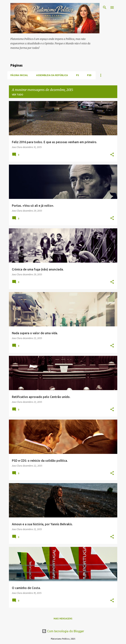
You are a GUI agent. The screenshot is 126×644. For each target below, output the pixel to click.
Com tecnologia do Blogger (63, 631)
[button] (112, 155)
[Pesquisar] (105, 7)
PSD (89, 75)
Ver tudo (18, 95)
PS (77, 75)
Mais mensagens (63, 619)
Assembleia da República (52, 75)
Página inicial (19, 75)
